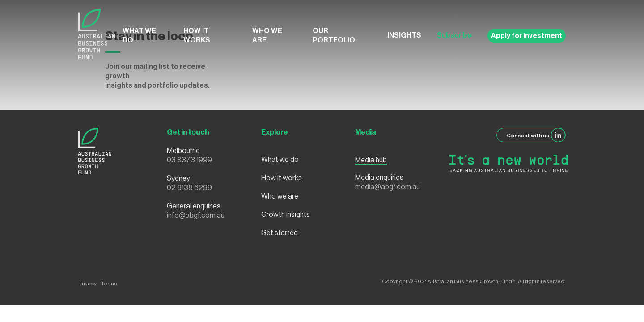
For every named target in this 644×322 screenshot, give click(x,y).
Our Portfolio (334, 36)
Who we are (267, 36)
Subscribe (454, 35)
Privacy (87, 284)
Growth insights (286, 215)
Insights (404, 35)
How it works (197, 36)
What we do (139, 36)
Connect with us (536, 135)
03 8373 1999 (189, 160)
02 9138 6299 (189, 188)
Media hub (371, 160)
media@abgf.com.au (388, 187)
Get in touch (188, 132)
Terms (109, 284)
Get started (280, 233)
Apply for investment (527, 36)
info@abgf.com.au (196, 216)
